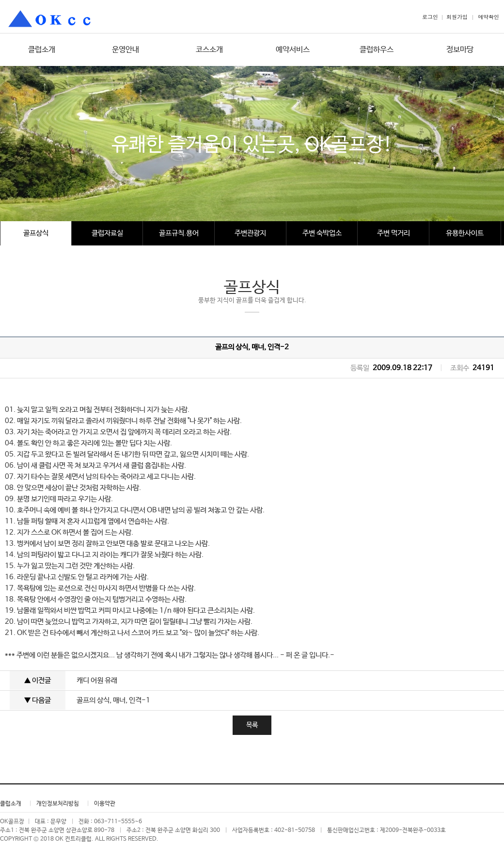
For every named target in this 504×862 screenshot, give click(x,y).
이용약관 (105, 804)
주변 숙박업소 (322, 233)
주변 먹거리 (394, 233)
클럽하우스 (377, 50)
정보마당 (460, 50)
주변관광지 (250, 233)
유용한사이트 (465, 233)
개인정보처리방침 (58, 804)
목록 (252, 725)
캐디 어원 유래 (97, 680)
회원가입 (457, 17)
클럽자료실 (107, 233)
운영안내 (126, 50)
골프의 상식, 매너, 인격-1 (113, 700)
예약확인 (488, 17)
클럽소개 (42, 50)
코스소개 (209, 50)
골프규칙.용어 (179, 233)
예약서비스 (293, 50)
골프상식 (36, 233)
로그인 (430, 17)
